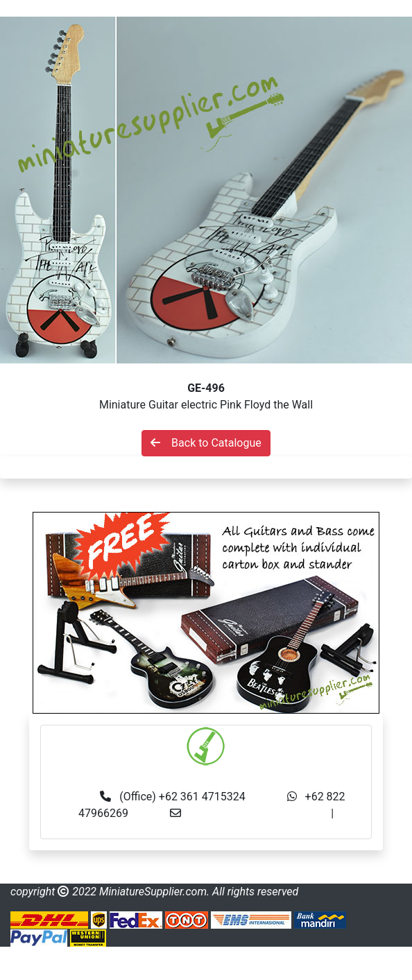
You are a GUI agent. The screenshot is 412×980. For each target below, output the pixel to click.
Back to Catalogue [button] (206, 443)
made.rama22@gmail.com (206, 830)
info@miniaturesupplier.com (260, 813)
